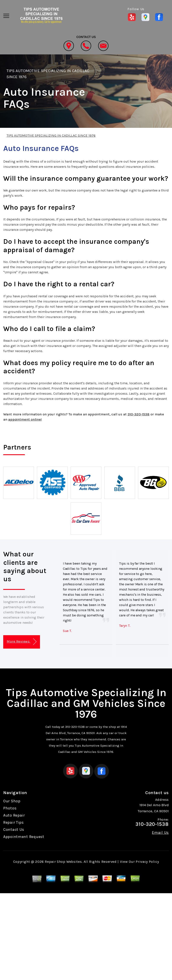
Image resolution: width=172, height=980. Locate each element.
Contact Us (14, 830)
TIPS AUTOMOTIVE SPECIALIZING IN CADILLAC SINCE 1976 (51, 135)
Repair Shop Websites (63, 862)
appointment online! (25, 419)
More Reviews (21, 642)
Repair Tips (14, 822)
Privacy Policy (147, 862)
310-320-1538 (139, 414)
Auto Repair (14, 815)
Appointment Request (24, 837)
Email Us (160, 833)
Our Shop (12, 801)
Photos (10, 808)
